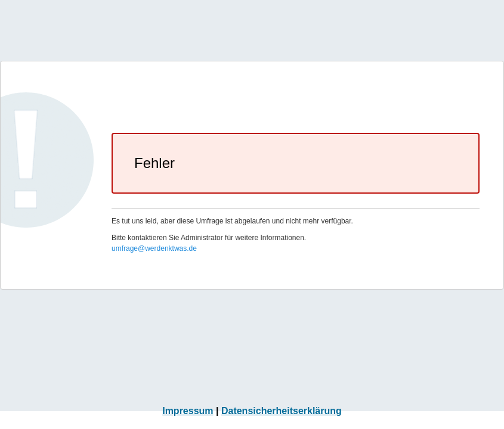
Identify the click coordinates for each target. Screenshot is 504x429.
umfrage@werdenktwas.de (154, 248)
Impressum (188, 411)
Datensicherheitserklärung (282, 411)
